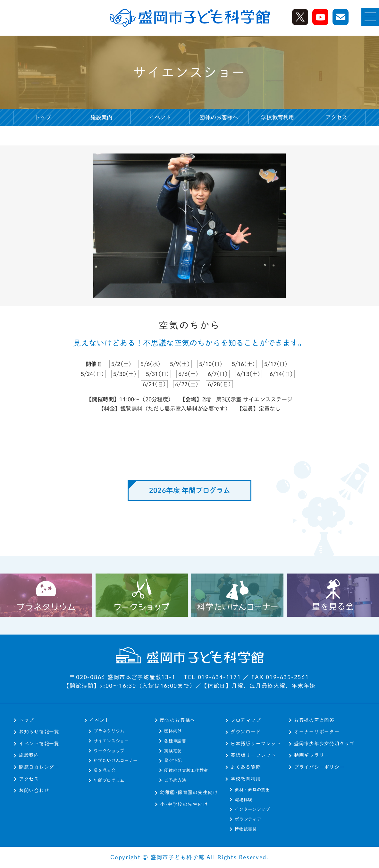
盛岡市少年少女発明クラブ (324, 744)
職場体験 (244, 800)
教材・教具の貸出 (252, 790)
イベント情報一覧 (39, 744)
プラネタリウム (109, 731)
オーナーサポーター (317, 732)
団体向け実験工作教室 (186, 770)
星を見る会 (105, 770)
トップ (43, 117)
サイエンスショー (111, 741)
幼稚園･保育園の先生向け (189, 792)
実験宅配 (173, 751)
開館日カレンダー (39, 767)
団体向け (173, 731)
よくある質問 (246, 767)
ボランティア (248, 819)
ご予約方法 (175, 780)
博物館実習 (246, 829)
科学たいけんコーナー (116, 760)
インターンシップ (252, 809)
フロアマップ (246, 720)
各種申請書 (175, 741)
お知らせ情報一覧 (39, 732)
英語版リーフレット (253, 755)
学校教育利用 (246, 779)
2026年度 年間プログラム (190, 490)
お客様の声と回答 (314, 720)
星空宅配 (173, 760)
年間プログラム (109, 780)
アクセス (337, 117)
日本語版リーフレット (256, 744)
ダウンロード (246, 732)
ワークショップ (109, 751)
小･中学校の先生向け (184, 804)
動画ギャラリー (312, 755)
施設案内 (101, 117)
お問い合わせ (34, 790)
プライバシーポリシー (319, 767)
